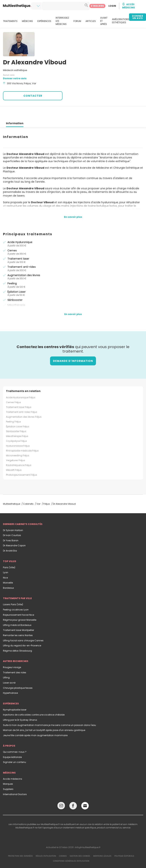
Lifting (6, 664)
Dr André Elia (10, 537)
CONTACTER (33, 96)
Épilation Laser (17, 278)
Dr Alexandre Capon (14, 532)
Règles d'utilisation (46, 843)
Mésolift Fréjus (14, 457)
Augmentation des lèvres (24, 262)
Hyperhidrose (10, 680)
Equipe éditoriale (12, 744)
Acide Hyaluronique (20, 229)
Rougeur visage (12, 654)
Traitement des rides (15, 659)
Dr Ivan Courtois (12, 522)
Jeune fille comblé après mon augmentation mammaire (35, 722)
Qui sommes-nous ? (15, 738)
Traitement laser (18, 245)
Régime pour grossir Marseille (20, 606)
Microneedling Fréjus (18, 442)
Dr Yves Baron (11, 527)
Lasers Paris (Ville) (13, 591)
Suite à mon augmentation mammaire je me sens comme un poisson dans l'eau (49, 712)
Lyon (6, 559)
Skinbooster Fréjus (16, 418)
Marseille (8, 569)
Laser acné (9, 669)
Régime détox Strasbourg (17, 637)
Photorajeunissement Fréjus (21, 461)
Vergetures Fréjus (16, 447)
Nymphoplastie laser (15, 696)
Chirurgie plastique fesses (18, 675)
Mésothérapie (16, 292)
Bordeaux (8, 574)
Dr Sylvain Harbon (13, 517)
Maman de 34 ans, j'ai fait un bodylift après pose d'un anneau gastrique (44, 717)
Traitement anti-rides (22, 253)
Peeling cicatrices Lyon (16, 596)
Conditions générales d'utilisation (71, 848)
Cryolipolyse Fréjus (16, 428)
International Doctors (15, 781)
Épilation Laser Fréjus (18, 413)
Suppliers (8, 776)
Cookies (63, 843)
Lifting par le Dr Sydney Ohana (20, 707)
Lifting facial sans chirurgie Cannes (23, 627)
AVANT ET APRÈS (104, 21)
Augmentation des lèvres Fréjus (24, 403)
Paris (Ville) (9, 554)
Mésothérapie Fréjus (17, 423)
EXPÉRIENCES (44, 21)
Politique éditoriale (124, 843)
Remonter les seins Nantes (18, 622)
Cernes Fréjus (13, 389)
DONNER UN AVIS (138, 17)
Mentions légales (102, 843)
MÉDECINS (27, 21)
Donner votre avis (15, 78)
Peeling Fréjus (13, 408)
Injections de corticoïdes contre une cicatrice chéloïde (34, 701)
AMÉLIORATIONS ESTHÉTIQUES (121, 21)
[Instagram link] (61, 793)
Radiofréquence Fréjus (19, 452)
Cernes (12, 237)
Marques (8, 770)
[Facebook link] (73, 793)
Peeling (12, 270)
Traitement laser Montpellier (19, 617)
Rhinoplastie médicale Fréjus (22, 437)
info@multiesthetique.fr (87, 834)
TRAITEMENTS (10, 21)
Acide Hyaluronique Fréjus (21, 384)
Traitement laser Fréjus (19, 394)
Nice (5, 564)
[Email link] (85, 792)
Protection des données (20, 843)
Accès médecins (13, 765)
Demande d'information (73, 348)
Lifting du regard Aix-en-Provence (22, 632)
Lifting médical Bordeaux (17, 612)
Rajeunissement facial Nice (19, 601)
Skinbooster (15, 287)
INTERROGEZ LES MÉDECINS (62, 21)
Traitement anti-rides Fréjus (22, 399)
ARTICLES (91, 21)
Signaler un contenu (15, 749)
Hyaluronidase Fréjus (18, 432)
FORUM (77, 21)
